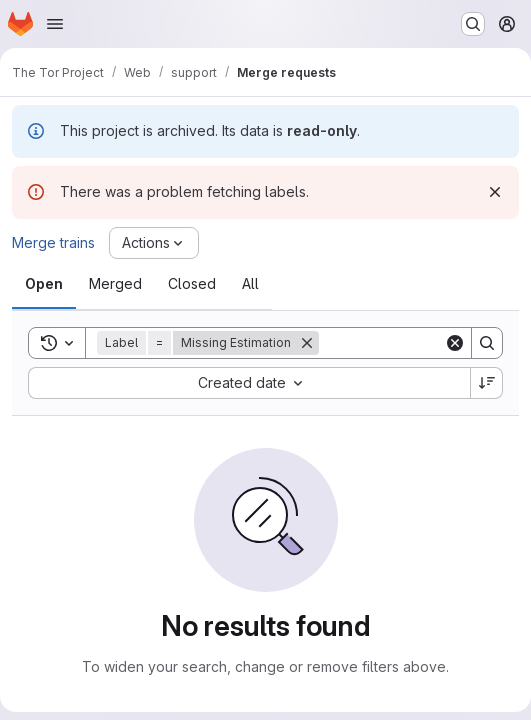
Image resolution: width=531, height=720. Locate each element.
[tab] (44, 284)
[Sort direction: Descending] (487, 383)
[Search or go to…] (473, 24)
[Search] (487, 343)
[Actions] (154, 243)
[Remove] (307, 343)
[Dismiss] (495, 192)
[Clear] (455, 343)
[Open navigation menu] (55, 24)
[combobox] (249, 383)
